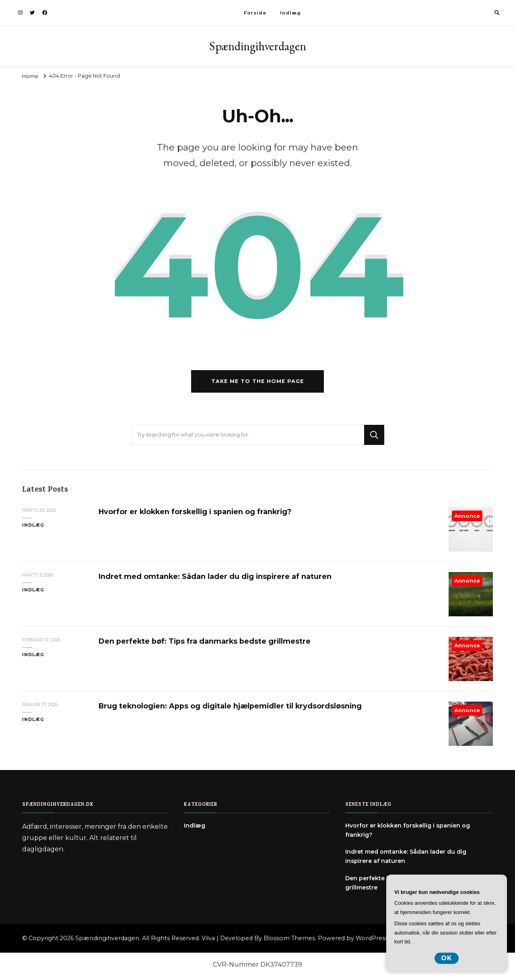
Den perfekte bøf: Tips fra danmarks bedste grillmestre (205, 641)
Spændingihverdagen (258, 46)
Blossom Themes (289, 938)
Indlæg (290, 13)
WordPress (372, 938)
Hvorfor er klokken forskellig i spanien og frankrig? (195, 512)
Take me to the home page (257, 381)
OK (447, 958)
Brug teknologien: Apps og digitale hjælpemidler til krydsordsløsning (230, 706)
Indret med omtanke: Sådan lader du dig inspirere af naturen (215, 576)
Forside (255, 13)
